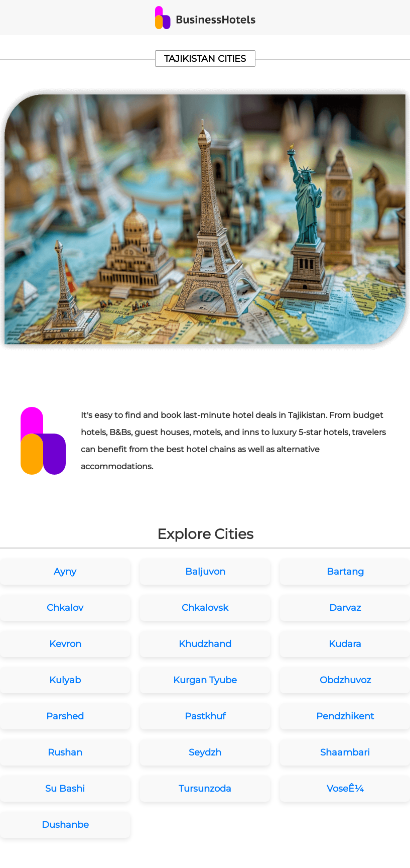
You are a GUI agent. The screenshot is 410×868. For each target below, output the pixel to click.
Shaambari (345, 752)
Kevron (65, 644)
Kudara (345, 644)
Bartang (345, 572)
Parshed (65, 716)
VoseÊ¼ (345, 789)
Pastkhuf (205, 716)
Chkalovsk (205, 608)
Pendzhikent (345, 716)
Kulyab (65, 680)
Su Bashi (65, 789)
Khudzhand (205, 644)
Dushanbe (65, 825)
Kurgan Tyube (205, 680)
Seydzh (205, 752)
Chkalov (65, 608)
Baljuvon (205, 572)
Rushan (65, 752)
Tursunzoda (205, 789)
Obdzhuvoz (345, 680)
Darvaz (345, 608)
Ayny (65, 572)
